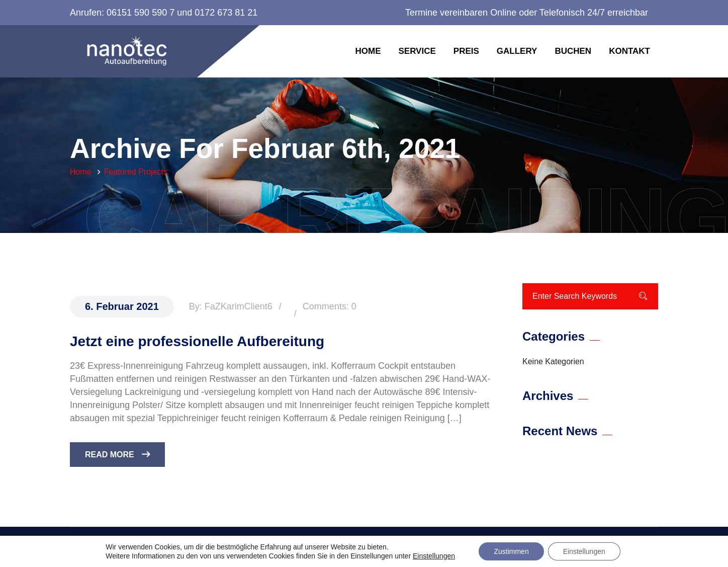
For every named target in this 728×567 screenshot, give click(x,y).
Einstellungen (434, 556)
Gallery (517, 51)
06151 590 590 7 (141, 13)
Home (368, 51)
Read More (117, 455)
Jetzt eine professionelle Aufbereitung (197, 341)
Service (417, 51)
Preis (466, 51)
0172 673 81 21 (226, 13)
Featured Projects (136, 172)
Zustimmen (511, 551)
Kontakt (629, 51)
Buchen (573, 51)
